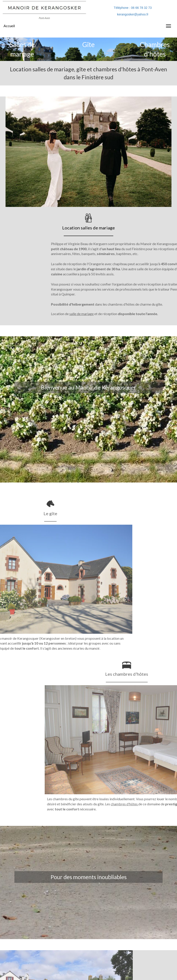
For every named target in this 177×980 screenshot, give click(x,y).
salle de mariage (150, 314)
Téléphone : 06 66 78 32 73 (133, 8)
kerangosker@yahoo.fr (133, 14)
